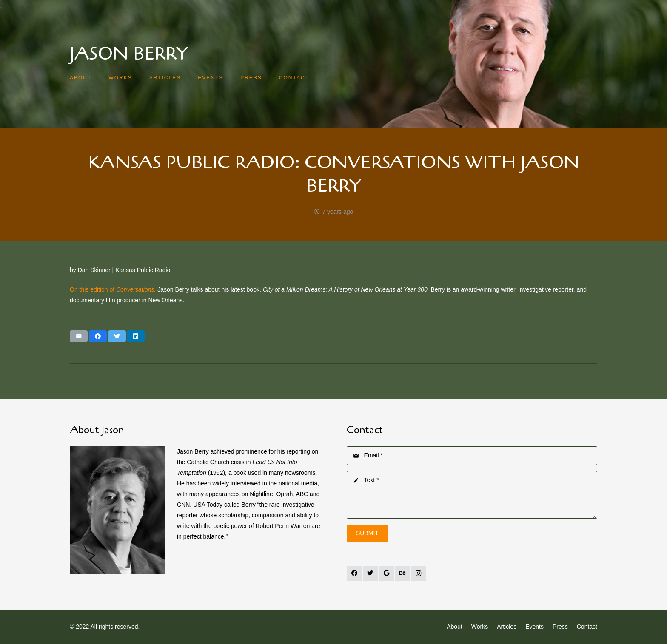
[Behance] (402, 573)
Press (560, 627)
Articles (507, 627)
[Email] (472, 456)
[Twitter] (370, 573)
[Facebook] (354, 573)
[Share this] (98, 336)
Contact (587, 627)
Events (534, 627)
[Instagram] (418, 573)
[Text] (472, 495)
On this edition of (113, 289)
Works (480, 627)
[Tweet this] (117, 336)
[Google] (386, 573)
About (455, 627)
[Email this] (79, 336)
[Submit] (367, 533)
